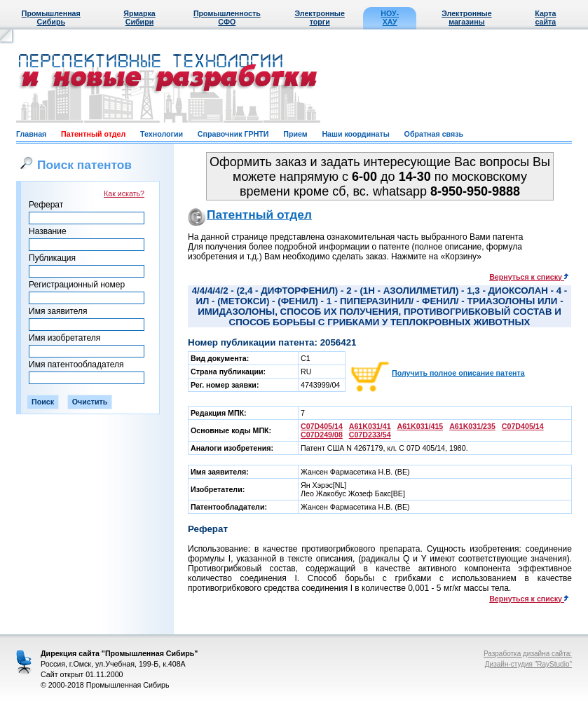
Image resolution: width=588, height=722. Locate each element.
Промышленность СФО (227, 18)
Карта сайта (545, 18)
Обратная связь (434, 134)
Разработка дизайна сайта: (528, 654)
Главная (31, 134)
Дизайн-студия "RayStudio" (528, 664)
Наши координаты (355, 134)
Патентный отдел (93, 134)
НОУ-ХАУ (390, 18)
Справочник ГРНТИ (233, 134)
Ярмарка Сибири (139, 18)
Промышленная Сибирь (51, 18)
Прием (295, 134)
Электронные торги (320, 18)
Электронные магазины (466, 18)
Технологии (162, 134)
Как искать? (124, 193)
